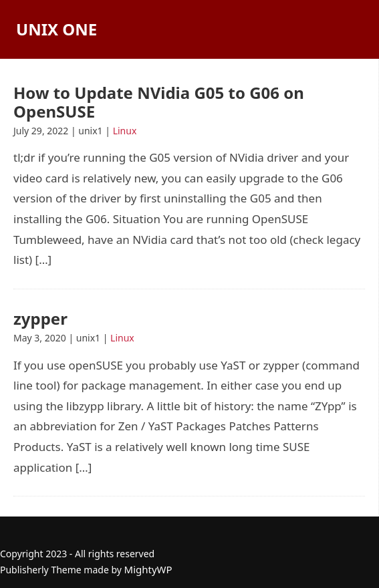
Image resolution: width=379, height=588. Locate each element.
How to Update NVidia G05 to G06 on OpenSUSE (159, 102)
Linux (125, 131)
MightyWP (148, 569)
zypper (40, 318)
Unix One (56, 29)
